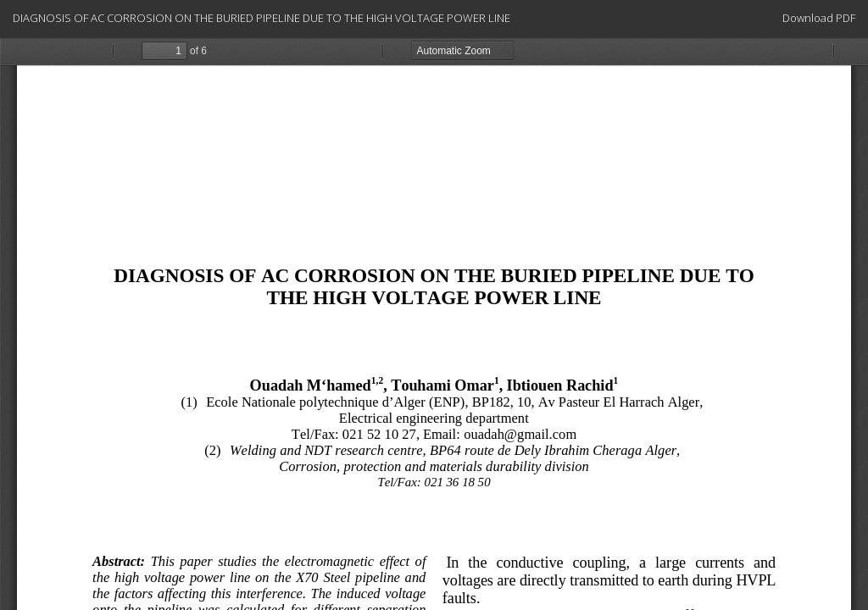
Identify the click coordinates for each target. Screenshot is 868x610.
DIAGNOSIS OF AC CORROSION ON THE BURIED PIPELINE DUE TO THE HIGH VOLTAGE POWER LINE (262, 18)
